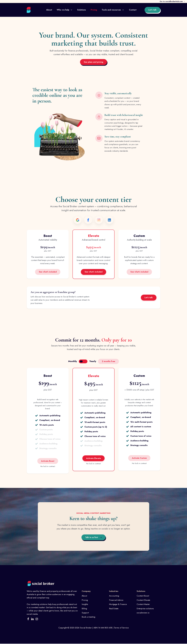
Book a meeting (88, 617)
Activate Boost (48, 461)
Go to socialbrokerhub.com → (172, 1)
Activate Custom (139, 458)
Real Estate (114, 609)
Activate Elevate (94, 458)
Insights (85, 605)
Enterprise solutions (145, 609)
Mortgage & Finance (118, 605)
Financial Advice (116, 600)
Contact (133, 10)
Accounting (114, 596)
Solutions (82, 10)
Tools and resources (113, 10)
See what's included (48, 272)
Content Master (143, 605)
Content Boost (143, 596)
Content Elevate (143, 600)
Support (85, 613)
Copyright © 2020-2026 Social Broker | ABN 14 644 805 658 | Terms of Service (94, 628)
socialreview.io (143, 613)
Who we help (65, 10)
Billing (84, 609)
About (49, 10)
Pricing (94, 10)
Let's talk (152, 10)
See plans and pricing (93, 62)
